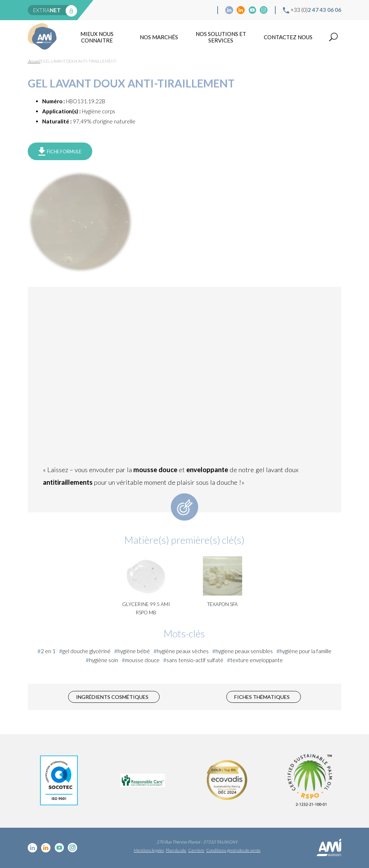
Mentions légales (149, 850)
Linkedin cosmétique (229, 10)
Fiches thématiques (262, 697)
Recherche (333, 37)
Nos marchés (159, 37)
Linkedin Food (241, 10)
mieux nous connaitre (97, 37)
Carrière (196, 850)
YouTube (252, 10)
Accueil (34, 61)
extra (47, 10)
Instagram (264, 10)
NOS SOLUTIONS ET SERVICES (221, 37)
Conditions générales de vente (233, 850)
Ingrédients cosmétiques (112, 697)
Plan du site (176, 850)
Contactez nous (288, 37)
